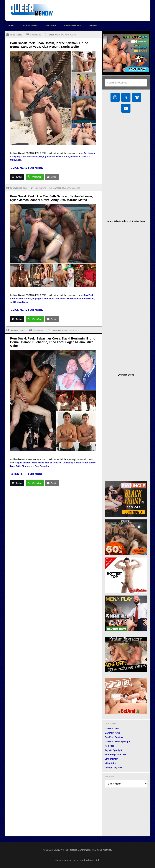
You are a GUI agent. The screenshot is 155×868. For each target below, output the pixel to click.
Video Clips (110, 763)
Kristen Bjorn (21, 302)
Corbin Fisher (81, 463)
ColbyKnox (16, 160)
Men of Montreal (53, 463)
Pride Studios (23, 466)
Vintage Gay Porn (114, 768)
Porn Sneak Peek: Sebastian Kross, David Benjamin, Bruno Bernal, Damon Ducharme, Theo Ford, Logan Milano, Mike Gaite (53, 342)
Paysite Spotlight (113, 750)
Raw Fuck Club (78, 157)
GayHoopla (89, 153)
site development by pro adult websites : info (77, 860)
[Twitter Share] (17, 177)
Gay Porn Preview (114, 737)
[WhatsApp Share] (35, 177)
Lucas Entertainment (71, 299)
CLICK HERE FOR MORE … (29, 168)
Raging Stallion (47, 157)
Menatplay (68, 463)
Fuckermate (88, 299)
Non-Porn (110, 746)
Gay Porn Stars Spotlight (117, 741)
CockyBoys (16, 157)
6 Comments (36, 35)
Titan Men (54, 299)
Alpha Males (38, 463)
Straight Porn (111, 759)
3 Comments (40, 188)
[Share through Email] (52, 177)
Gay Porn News (113, 733)
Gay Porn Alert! (68, 35)
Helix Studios (63, 157)
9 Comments (39, 330)
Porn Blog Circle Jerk (115, 754)
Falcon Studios (30, 157)
